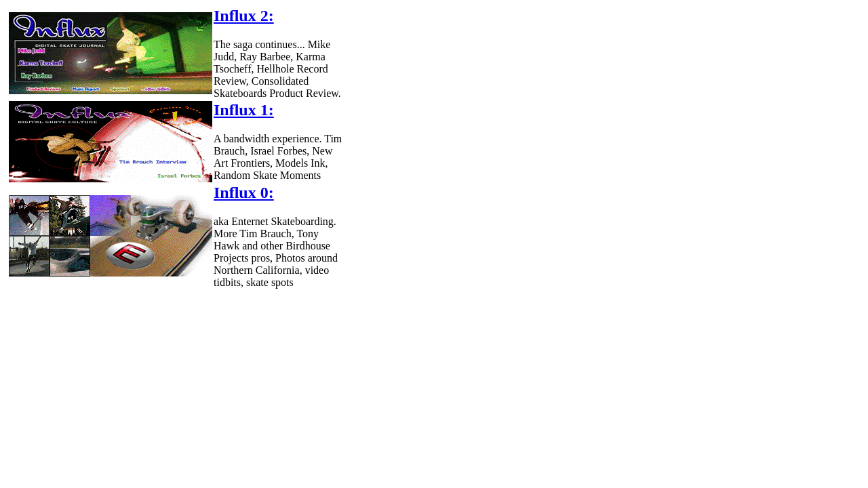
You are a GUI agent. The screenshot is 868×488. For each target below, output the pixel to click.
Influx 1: (244, 110)
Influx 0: (244, 192)
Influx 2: (244, 16)
